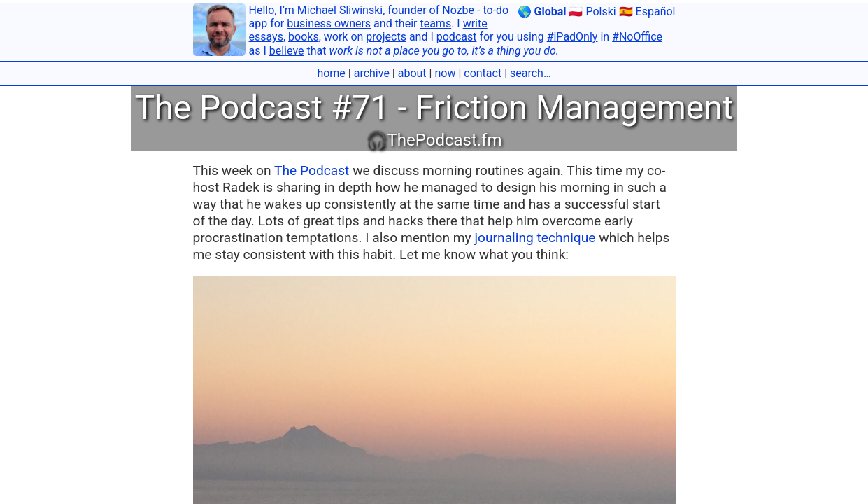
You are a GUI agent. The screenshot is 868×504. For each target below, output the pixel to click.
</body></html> (434, 252)
